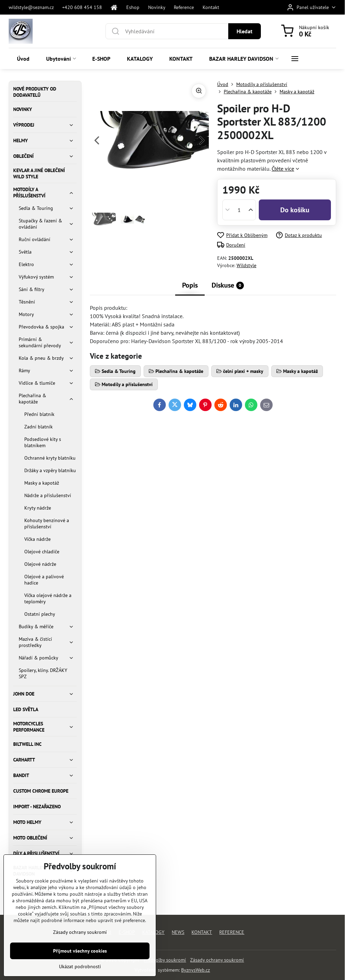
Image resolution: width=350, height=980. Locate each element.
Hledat (245, 31)
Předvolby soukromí (165, 960)
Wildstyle (246, 265)
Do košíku (295, 210)
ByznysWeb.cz (195, 970)
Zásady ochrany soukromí (217, 960)
